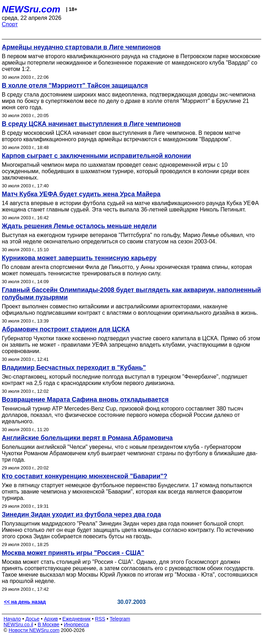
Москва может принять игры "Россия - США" (73, 553)
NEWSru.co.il (18, 624)
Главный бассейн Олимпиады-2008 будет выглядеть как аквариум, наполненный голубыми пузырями (131, 294)
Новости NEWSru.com (34, 630)
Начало (12, 619)
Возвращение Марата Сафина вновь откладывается (85, 400)
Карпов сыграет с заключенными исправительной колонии (96, 156)
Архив (51, 619)
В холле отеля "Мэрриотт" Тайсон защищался (75, 86)
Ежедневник (77, 619)
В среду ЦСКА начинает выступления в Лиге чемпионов (91, 124)
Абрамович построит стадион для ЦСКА (66, 329)
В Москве (49, 624)
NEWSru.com (31, 9)
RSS (100, 619)
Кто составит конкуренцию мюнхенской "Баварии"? (85, 476)
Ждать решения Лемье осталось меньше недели (79, 226)
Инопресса (77, 624)
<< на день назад (25, 602)
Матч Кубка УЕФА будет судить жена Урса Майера (81, 194)
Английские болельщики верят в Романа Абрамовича (87, 438)
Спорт (10, 24)
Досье (32, 619)
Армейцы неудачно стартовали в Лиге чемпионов (81, 47)
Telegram (120, 619)
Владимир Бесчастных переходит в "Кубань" (74, 368)
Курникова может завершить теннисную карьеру (79, 258)
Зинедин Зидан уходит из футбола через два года (81, 514)
